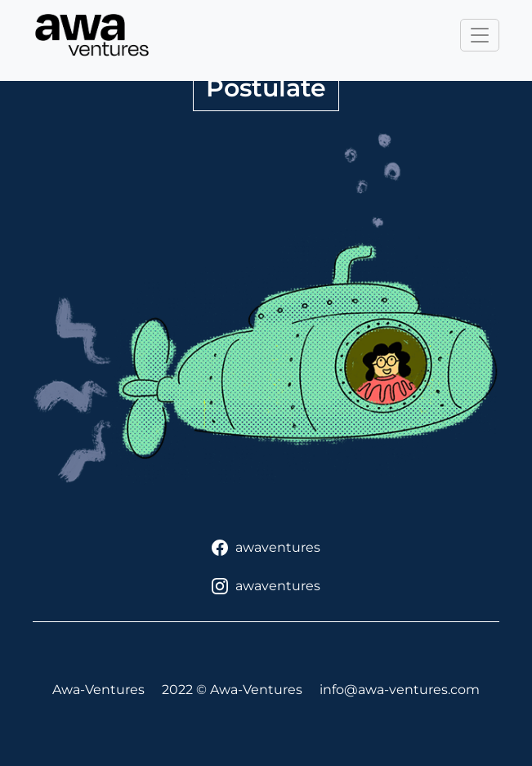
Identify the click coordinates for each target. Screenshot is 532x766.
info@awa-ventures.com (400, 690)
